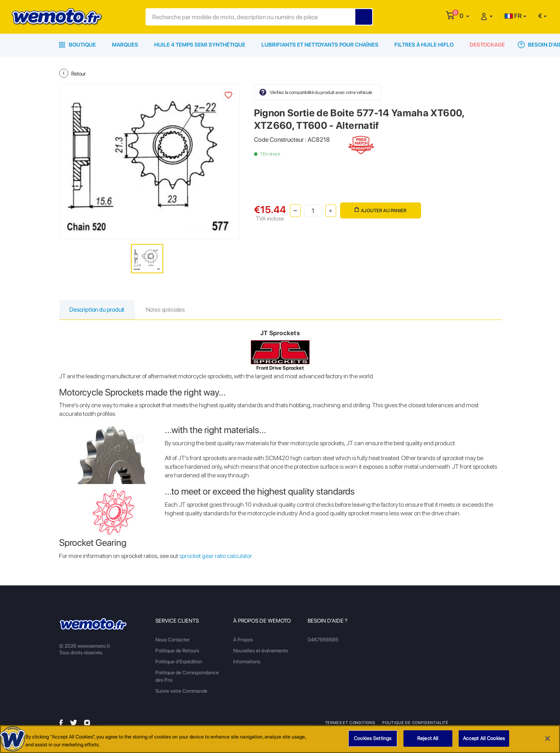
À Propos (243, 640)
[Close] (547, 739)
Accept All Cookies (484, 739)
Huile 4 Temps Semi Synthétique (200, 45)
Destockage (487, 45)
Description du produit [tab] (98, 310)
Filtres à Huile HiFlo (424, 45)
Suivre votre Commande (181, 691)
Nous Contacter (173, 640)
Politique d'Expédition (179, 662)
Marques (125, 45)
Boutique (77, 45)
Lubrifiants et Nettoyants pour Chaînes (320, 45)
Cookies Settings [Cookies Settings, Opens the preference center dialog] (373, 739)
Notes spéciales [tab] (168, 310)
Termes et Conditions (350, 723)
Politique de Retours (177, 651)
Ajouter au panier (381, 210)
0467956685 (323, 640)
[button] (464, 16)
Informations (247, 662)
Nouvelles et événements (261, 651)
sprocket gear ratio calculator (216, 556)
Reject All (428, 739)
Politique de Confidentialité (415, 723)
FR (513, 16)
